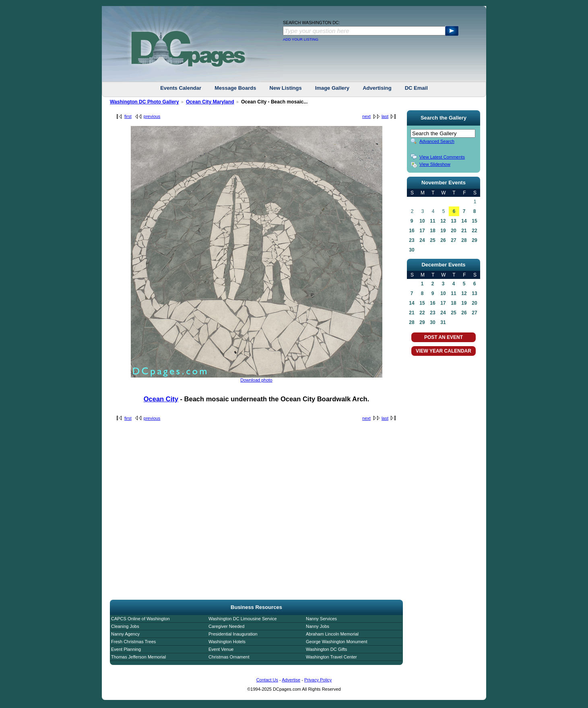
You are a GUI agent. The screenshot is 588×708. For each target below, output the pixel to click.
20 (453, 231)
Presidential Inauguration (233, 634)
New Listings (286, 88)
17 (422, 231)
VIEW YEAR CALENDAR (444, 351)
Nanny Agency (125, 634)
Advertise (291, 680)
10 (422, 221)
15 (474, 221)
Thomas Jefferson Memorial (138, 657)
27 (453, 240)
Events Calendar (181, 88)
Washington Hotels (227, 642)
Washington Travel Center (331, 657)
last (385, 116)
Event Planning (126, 649)
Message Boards (235, 88)
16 (412, 231)
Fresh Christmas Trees (133, 642)
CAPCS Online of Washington (140, 619)
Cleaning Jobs (125, 626)
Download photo (256, 380)
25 (432, 240)
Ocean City (161, 399)
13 (453, 221)
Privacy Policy (318, 680)
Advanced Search (437, 141)
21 (464, 231)
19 (443, 231)
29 (474, 240)
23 (412, 240)
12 (443, 221)
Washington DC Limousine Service (243, 619)
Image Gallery (332, 88)
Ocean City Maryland (210, 102)
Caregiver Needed (226, 626)
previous (152, 116)
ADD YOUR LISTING (301, 39)
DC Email (416, 88)
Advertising (377, 88)
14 (464, 221)
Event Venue (221, 649)
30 (412, 250)
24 (422, 240)
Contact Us (267, 680)
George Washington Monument (336, 642)
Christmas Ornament (229, 657)
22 (474, 231)
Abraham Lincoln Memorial (332, 634)
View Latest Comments (442, 157)
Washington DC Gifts (326, 649)
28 (464, 240)
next (366, 116)
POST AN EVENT (444, 337)
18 (432, 231)
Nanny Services (321, 619)
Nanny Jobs (318, 626)
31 (443, 322)
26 (443, 240)
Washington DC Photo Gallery (144, 102)
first (128, 116)
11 (432, 221)
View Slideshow (435, 164)
